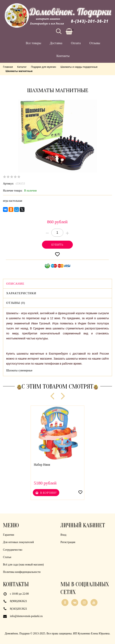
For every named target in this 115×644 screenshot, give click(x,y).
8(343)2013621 (19, 609)
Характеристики (21, 293)
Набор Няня (42, 465)
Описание (15, 284)
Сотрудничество (13, 550)
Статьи (7, 557)
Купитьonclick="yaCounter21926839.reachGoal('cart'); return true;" (57, 245)
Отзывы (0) (16, 303)
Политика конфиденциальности (22, 572)
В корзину (46, 493)
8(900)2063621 (19, 601)
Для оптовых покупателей (18, 542)
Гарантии (9, 535)
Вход (63, 535)
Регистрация (68, 542)
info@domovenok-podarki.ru (26, 616)
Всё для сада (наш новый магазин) (23, 565)
